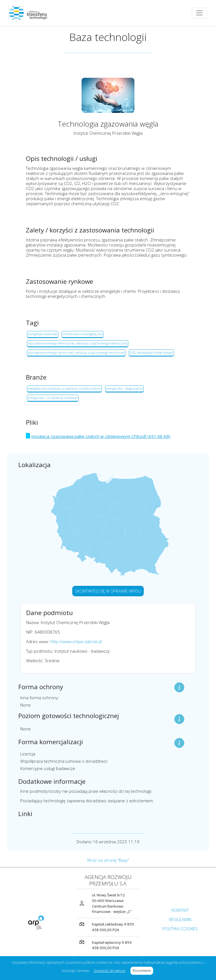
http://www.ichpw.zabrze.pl (76, 641)
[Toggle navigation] (199, 13)
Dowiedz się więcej (110, 970)
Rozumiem (143, 970)
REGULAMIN (180, 919)
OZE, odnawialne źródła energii (151, 352)
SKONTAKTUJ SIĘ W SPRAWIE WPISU (108, 591)
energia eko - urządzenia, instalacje (53, 398)
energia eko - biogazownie (124, 388)
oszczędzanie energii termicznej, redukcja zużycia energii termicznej (76, 352)
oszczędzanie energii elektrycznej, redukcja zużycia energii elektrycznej (78, 343)
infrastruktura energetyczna (83, 334)
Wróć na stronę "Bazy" (108, 860)
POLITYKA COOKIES (180, 929)
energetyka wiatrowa (43, 334)
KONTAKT (180, 910)
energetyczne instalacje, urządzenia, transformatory (64, 388)
